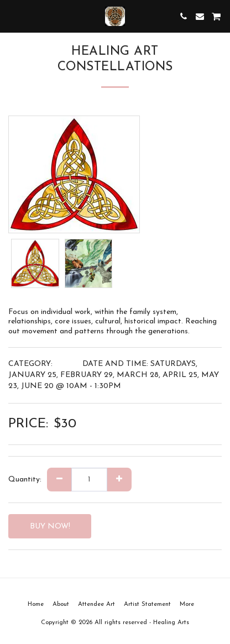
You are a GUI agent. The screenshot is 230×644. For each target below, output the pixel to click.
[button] (12, 16)
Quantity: (25, 480)
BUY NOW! (50, 527)
